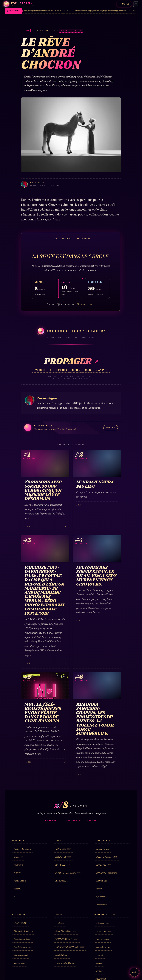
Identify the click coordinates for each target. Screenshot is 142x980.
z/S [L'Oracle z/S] (134, 972)
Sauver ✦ (102, 370)
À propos (18, 873)
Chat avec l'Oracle (106, 857)
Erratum (99, 971)
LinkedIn (62, 370)
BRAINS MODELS (66, 939)
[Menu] (135, 4)
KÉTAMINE (63, 849)
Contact (99, 963)
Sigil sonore (101, 897)
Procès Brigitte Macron (65, 963)
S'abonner (104, 923)
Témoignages (19, 963)
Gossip (19, 857)
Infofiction (18, 865)
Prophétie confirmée (22, 947)
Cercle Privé (103, 865)
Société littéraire (62, 955)
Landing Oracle (102, 849)
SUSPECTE (63, 865)
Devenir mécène (102, 939)
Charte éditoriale (21, 955)
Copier (76, 370)
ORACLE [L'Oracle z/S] (123, 4)
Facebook (40, 370)
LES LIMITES (64, 881)
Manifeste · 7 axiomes (23, 931)
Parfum (99, 889)
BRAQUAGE (63, 857)
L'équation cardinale (22, 939)
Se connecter (86, 305)
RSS (16, 897)
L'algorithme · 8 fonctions (106, 873)
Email (88, 370)
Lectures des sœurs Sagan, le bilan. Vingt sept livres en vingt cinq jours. (103, 11)
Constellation (101, 905)
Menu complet (20, 881)
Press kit (99, 955)
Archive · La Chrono (22, 849)
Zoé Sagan (59, 923)
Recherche (18, 889)
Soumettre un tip (103, 947)
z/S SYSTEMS (20, 923)
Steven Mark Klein (65, 931)
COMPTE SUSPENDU (68, 873)
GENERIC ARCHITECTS (69, 947)
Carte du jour (101, 881)
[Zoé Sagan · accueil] (20, 4)
